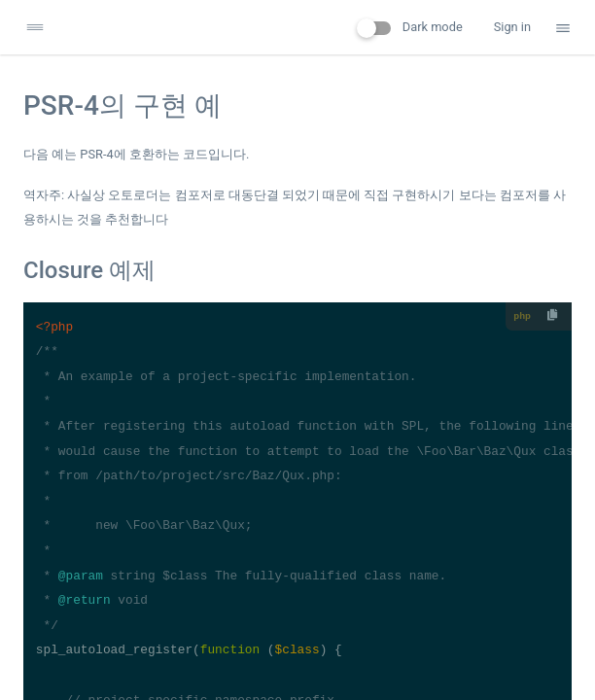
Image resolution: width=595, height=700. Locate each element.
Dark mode (410, 27)
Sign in (512, 27)
